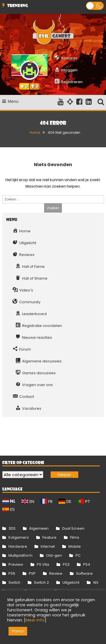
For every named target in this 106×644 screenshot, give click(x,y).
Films (75, 537)
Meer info (35, 620)
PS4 (87, 564)
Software (84, 573)
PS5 (12, 573)
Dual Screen (73, 528)
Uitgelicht (71, 582)
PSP (32, 573)
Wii (96, 582)
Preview (16, 564)
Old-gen (54, 555)
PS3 (66, 564)
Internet (48, 546)
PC (78, 555)
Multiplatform (20, 555)
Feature (49, 537)
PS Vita (43, 564)
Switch (14, 582)
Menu (10, 101)
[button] (95, 6)
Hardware (18, 546)
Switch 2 (41, 582)
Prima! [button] (18, 631)
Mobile (75, 546)
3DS (12, 528)
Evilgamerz (19, 537)
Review (56, 573)
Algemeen (39, 528)
